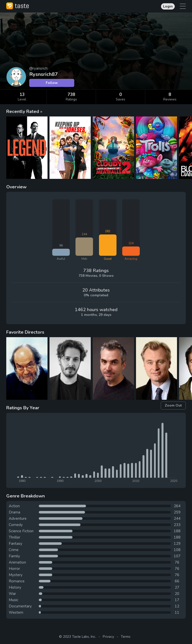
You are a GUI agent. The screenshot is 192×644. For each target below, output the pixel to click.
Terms (126, 637)
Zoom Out (173, 405)
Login (168, 6)
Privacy (108, 637)
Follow (52, 83)
